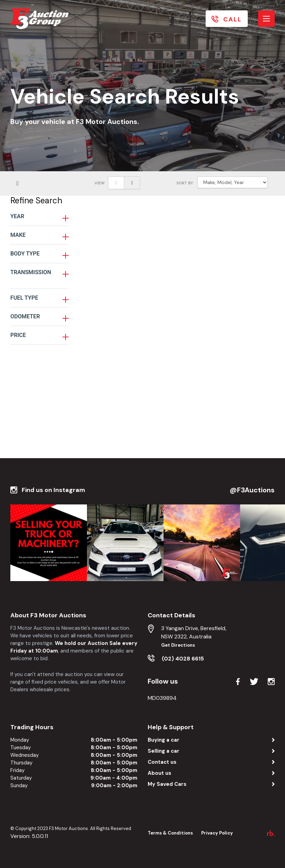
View (100, 183)
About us (159, 773)
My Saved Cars (167, 784)
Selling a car (164, 751)
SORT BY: (185, 183)
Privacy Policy (217, 833)
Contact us (162, 762)
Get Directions (178, 645)
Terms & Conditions (170, 833)
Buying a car (164, 740)
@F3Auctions (252, 490)
